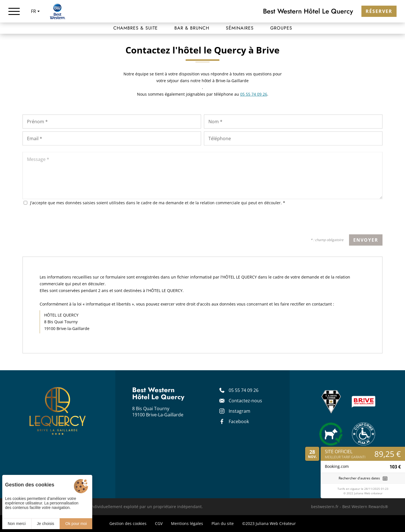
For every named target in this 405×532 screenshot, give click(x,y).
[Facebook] (246, 421)
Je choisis (45, 524)
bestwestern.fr (325, 507)
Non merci (17, 524)
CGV (159, 523)
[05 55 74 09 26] (246, 390)
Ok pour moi (76, 524)
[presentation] (340, 222)
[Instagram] (246, 411)
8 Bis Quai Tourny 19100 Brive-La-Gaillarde (158, 412)
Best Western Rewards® (365, 507)
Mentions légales (187, 523)
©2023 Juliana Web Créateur (269, 523)
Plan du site (223, 523)
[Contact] (246, 401)
